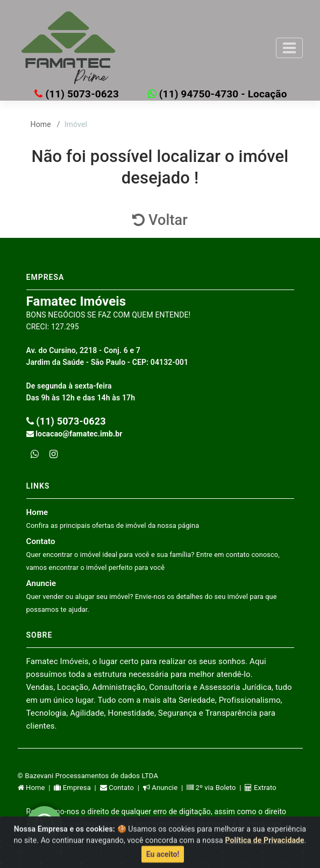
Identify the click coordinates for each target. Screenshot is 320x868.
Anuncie (152, 596)
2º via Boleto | (216, 788)
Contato (153, 554)
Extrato (260, 788)
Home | (36, 788)
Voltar (160, 220)
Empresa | (77, 788)
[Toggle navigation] (289, 48)
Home (41, 124)
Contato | (122, 788)
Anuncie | (165, 788)
